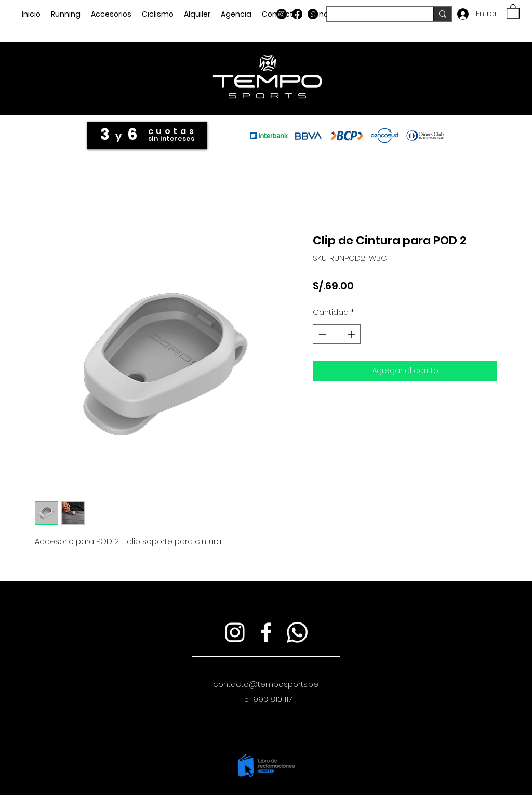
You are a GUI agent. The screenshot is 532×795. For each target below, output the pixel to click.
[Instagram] (282, 14)
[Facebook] (297, 14)
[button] (513, 11)
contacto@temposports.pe (266, 684)
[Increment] (353, 334)
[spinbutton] (337, 334)
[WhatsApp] (313, 14)
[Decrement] (321, 334)
